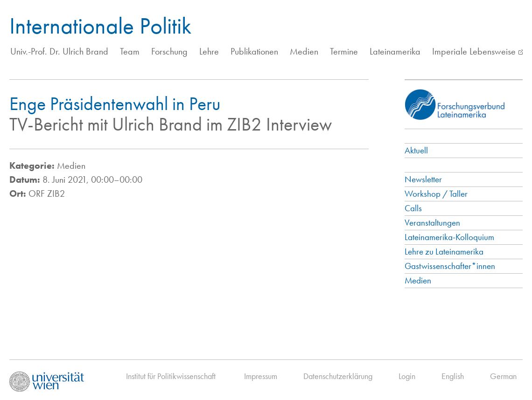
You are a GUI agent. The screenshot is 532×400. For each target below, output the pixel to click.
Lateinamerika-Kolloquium (449, 237)
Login (407, 376)
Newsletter (423, 179)
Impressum (261, 376)
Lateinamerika (395, 51)
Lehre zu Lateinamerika (444, 252)
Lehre (209, 51)
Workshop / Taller (436, 194)
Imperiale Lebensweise (474, 51)
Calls (413, 208)
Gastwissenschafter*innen (450, 266)
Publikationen (254, 51)
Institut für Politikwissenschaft (171, 376)
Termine (344, 51)
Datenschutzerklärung (338, 376)
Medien (304, 51)
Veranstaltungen (432, 223)
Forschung (169, 51)
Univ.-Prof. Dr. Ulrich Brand (59, 51)
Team (130, 51)
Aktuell (416, 150)
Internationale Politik (100, 26)
